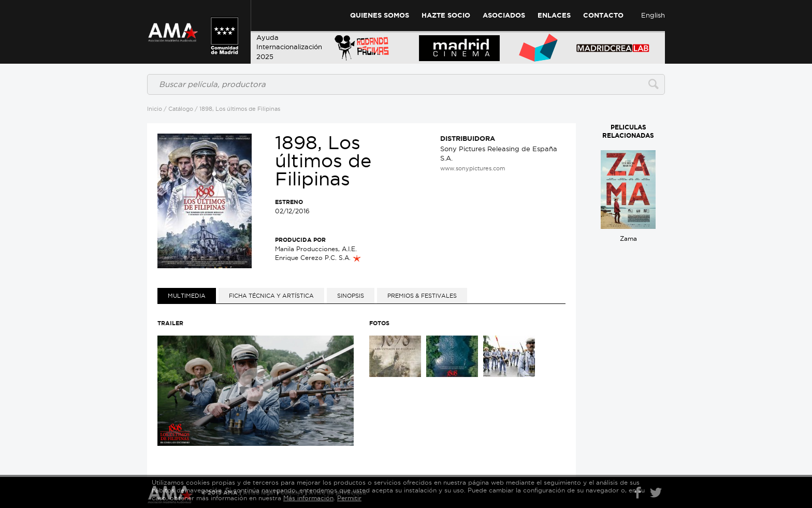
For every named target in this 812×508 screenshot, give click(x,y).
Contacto (603, 15)
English (653, 15)
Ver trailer (256, 390)
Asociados (504, 15)
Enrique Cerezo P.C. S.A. (318, 258)
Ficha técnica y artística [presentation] (271, 296)
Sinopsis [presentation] (351, 296)
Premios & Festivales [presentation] (422, 296)
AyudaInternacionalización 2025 (289, 47)
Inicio (155, 109)
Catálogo (181, 109)
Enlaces (554, 15)
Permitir (349, 498)
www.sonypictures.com (473, 168)
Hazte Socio (446, 15)
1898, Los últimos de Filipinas (240, 109)
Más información (308, 498)
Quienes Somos (380, 15)
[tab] (187, 296)
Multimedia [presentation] (187, 296)
